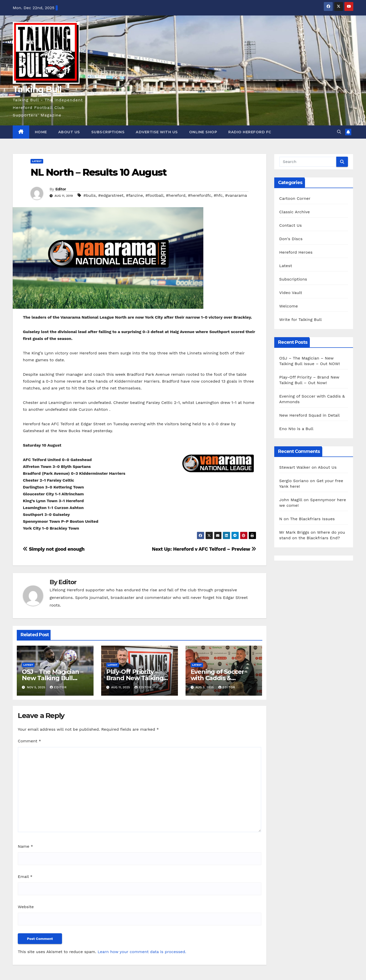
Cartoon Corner (295, 198)
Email (25, 877)
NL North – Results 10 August (98, 172)
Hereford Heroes (296, 252)
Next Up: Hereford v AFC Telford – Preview (204, 549)
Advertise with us (157, 132)
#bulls (89, 195)
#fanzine (134, 195)
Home (41, 132)
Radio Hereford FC (250, 132)
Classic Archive (295, 212)
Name (25, 846)
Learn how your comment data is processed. (142, 952)
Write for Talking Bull (301, 320)
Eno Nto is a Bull (296, 429)
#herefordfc (200, 195)
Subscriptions (108, 132)
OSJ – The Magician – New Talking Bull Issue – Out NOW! (52, 678)
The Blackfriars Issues (312, 519)
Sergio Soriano (294, 481)
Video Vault (291, 293)
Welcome (289, 306)
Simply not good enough (54, 549)
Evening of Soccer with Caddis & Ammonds (217, 678)
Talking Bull (37, 89)
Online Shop (203, 132)
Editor (61, 189)
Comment (29, 741)
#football (154, 195)
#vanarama (236, 195)
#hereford (176, 195)
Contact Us (291, 225)
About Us (69, 132)
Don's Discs (291, 239)
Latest (37, 161)
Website (26, 907)
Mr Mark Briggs (294, 532)
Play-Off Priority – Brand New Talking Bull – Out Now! (135, 678)
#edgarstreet (111, 195)
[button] (339, 132)
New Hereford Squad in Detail (310, 415)
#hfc (218, 195)
